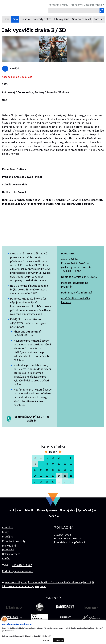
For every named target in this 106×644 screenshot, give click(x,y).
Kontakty (8, 528)
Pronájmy (8, 537)
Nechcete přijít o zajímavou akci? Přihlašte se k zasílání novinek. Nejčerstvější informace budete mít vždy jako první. (48, 584)
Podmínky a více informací (76, 293)
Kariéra (6, 559)
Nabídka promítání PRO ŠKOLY (79, 277)
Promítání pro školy (14, 541)
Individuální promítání (9, 548)
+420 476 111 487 (71, 271)
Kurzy (5, 532)
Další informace (11, 554)
